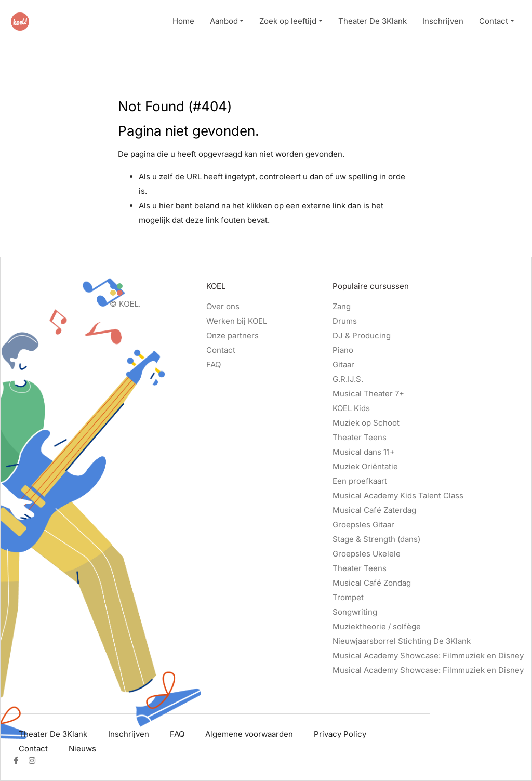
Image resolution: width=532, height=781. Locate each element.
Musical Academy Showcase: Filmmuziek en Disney (428, 656)
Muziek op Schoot (366, 423)
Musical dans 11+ (364, 452)
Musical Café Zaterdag (374, 510)
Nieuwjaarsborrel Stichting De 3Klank (402, 641)
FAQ (214, 365)
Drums (345, 321)
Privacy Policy (340, 734)
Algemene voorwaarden (249, 734)
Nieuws (82, 749)
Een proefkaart (360, 481)
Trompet (348, 597)
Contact (494, 21)
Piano (343, 350)
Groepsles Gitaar (363, 525)
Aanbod (224, 21)
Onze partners (232, 335)
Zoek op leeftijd (288, 21)
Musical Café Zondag (372, 583)
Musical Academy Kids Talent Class (398, 495)
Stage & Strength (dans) (376, 539)
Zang (342, 306)
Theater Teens (360, 437)
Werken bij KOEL (237, 321)
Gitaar (343, 365)
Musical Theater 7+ (368, 394)
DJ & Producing (362, 335)
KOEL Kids (351, 408)
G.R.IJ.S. (348, 379)
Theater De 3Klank (373, 21)
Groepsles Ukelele (367, 554)
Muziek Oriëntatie (365, 466)
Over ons (223, 306)
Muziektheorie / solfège (377, 626)
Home (183, 21)
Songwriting (355, 612)
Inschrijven (443, 21)
